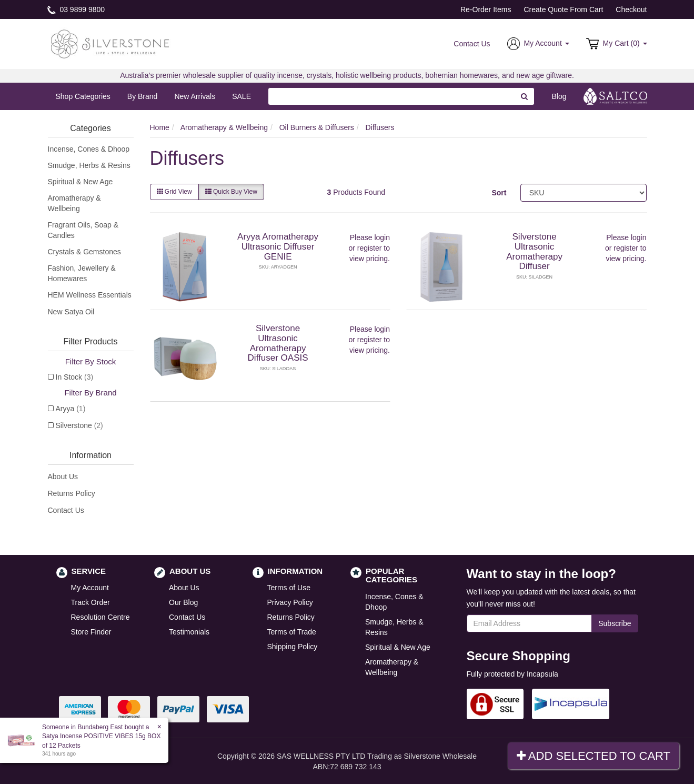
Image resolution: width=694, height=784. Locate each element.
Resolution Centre (100, 617)
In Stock (75, 377)
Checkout (631, 9)
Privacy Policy (290, 602)
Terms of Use (289, 588)
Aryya (71, 409)
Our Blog (183, 602)
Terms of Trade (292, 632)
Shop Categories (83, 96)
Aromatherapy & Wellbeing (74, 203)
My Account (90, 588)
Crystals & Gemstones (84, 252)
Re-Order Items (486, 9)
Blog (559, 96)
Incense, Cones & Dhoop (89, 149)
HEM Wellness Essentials (90, 295)
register (370, 248)
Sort (499, 193)
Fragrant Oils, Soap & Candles (83, 230)
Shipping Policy (293, 647)
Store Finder (91, 632)
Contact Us (472, 44)
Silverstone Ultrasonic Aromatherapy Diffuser (534, 251)
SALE (242, 96)
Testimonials (189, 632)
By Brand (143, 96)
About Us (63, 477)
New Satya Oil (71, 312)
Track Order (90, 602)
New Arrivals (195, 96)
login (382, 237)
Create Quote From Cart (563, 9)
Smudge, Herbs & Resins (89, 165)
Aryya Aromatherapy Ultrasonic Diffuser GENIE (278, 246)
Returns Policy (72, 493)
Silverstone (79, 425)
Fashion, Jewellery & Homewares (82, 273)
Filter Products (90, 341)
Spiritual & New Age (81, 182)
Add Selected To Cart (594, 756)
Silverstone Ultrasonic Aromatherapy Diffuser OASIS (278, 343)
